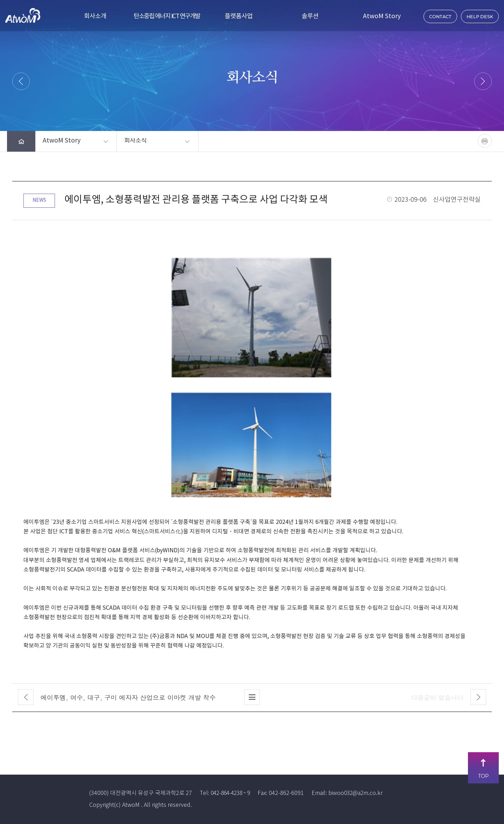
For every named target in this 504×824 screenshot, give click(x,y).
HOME (212, 95)
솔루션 (310, 16)
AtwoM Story (382, 16)
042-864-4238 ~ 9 (233, 793)
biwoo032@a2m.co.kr (361, 793)
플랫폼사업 (239, 16)
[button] (70, 141)
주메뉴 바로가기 (0, 0)
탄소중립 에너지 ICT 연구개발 (167, 16)
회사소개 (95, 16)
